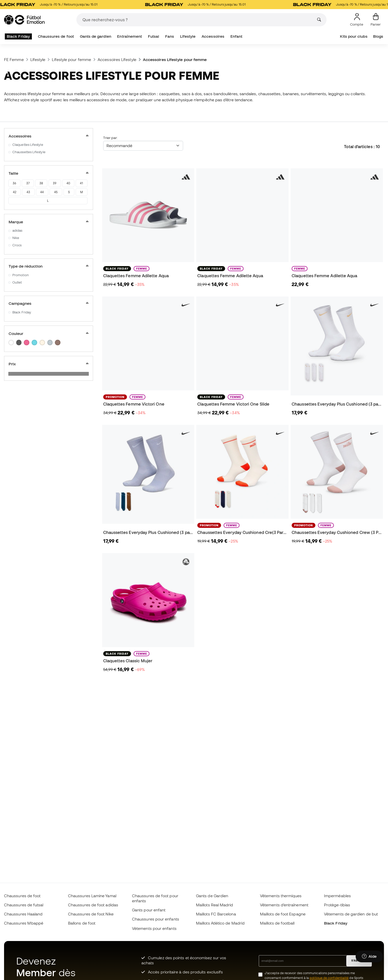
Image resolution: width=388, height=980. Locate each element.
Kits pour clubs (354, 36)
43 (28, 192)
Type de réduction (49, 266)
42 (15, 192)
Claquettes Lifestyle (28, 145)
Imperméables (337, 896)
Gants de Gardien (212, 896)
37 (28, 183)
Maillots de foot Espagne (283, 914)
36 (14, 183)
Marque (49, 222)
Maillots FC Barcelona (216, 914)
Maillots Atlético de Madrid (220, 923)
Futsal (154, 36)
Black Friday (18, 36)
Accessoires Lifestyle (117, 59)
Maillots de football (277, 923)
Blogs (378, 36)
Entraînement (130, 36)
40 (68, 183)
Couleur (49, 333)
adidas (17, 231)
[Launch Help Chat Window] (369, 956)
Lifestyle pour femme (71, 59)
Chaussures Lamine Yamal (92, 896)
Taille (49, 173)
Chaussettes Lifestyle (29, 152)
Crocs (17, 245)
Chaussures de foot (56, 36)
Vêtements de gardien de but (351, 914)
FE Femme (14, 59)
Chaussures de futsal (24, 905)
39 (55, 183)
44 (42, 192)
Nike (16, 238)
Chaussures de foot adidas (93, 905)
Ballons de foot (82, 923)
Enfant (236, 36)
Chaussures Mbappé (24, 923)
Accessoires (213, 36)
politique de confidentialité (329, 978)
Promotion (21, 275)
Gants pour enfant (149, 910)
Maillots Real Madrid (215, 905)
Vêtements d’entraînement (284, 905)
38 (41, 183)
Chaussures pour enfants (156, 919)
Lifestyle (188, 36)
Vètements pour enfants (154, 928)
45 (56, 192)
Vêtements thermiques (281, 896)
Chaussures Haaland (23, 914)
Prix (49, 364)
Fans (170, 36)
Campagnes (49, 303)
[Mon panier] (376, 20)
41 (81, 183)
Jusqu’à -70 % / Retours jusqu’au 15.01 (53, 5)
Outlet (17, 282)
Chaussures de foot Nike (91, 914)
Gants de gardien (96, 36)
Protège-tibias (337, 905)
